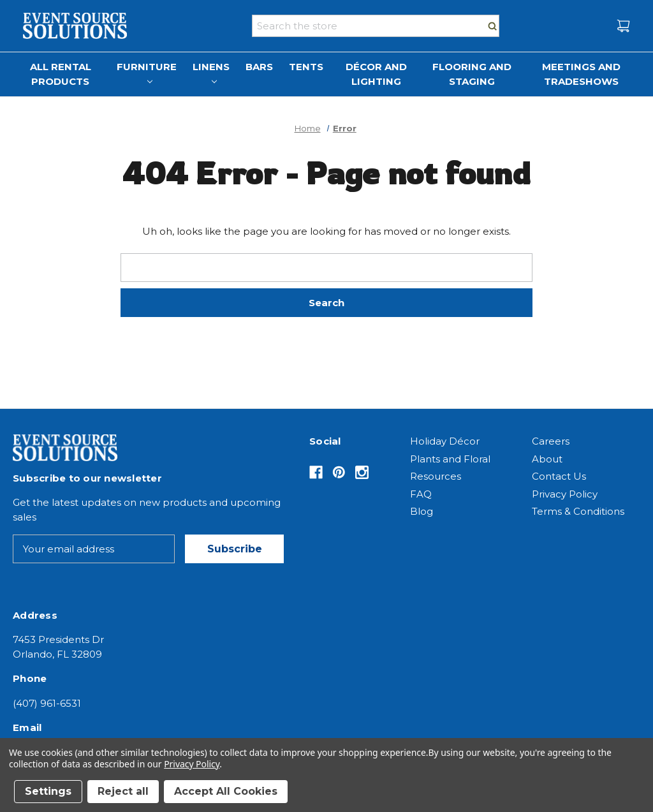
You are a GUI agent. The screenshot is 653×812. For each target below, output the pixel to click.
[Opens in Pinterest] (339, 472)
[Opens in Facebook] (316, 472)
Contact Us (559, 476)
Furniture (147, 72)
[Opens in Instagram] (362, 472)
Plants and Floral (450, 459)
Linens (211, 72)
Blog (422, 511)
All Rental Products (61, 74)
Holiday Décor (445, 441)
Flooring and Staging (472, 74)
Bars (259, 67)
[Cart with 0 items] (623, 26)
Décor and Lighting (376, 74)
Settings (48, 791)
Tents (306, 67)
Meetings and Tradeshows (581, 74)
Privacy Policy (565, 494)
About (547, 459)
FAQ (421, 494)
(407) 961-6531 (47, 703)
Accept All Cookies (226, 791)
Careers (551, 441)
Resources (436, 476)
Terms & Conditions (578, 511)
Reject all (123, 791)
